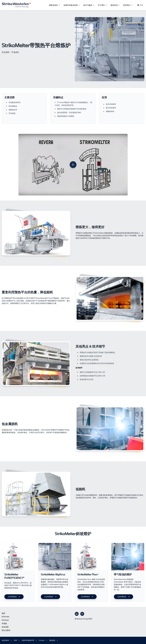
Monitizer (5, 620)
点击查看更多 (14, 597)
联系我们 (128, 5)
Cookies (43, 640)
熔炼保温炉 (55, 5)
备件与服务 (89, 5)
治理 (17, 640)
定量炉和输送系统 (72, 5)
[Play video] (73, 165)
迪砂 (3, 613)
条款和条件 (7, 640)
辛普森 (4, 623)
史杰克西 (5, 627)
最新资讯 (115, 5)
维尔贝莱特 (6, 630)
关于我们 (103, 5)
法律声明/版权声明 (29, 640)
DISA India (5, 617)
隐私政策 (54, 640)
